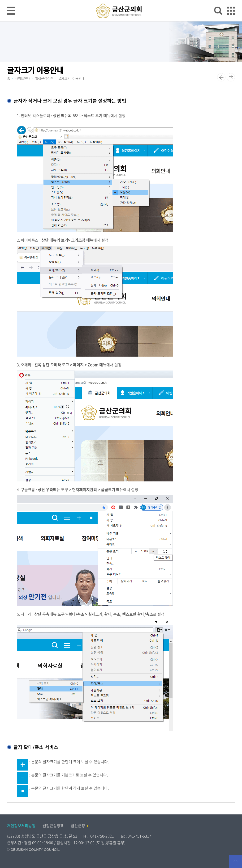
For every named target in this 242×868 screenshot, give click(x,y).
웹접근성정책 (53, 826)
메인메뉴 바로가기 (121, 0)
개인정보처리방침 (21, 826)
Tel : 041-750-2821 (98, 836)
